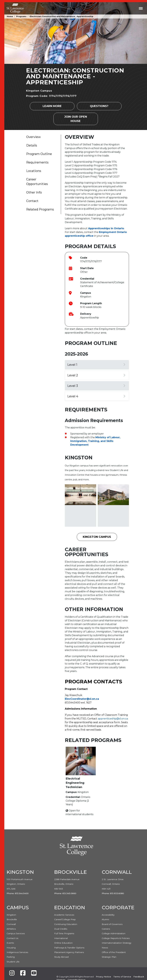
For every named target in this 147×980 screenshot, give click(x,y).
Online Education (63, 943)
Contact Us (12, 938)
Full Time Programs (64, 933)
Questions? (99, 106)
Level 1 (96, 365)
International (61, 938)
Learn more (52, 106)
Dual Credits (61, 929)
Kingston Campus (97, 537)
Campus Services (16, 933)
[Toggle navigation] (141, 8)
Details (32, 145)
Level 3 (96, 386)
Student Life (13, 962)
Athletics (11, 929)
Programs (21, 16)
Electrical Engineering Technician (75, 783)
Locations (34, 171)
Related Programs (40, 209)
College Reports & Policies (116, 938)
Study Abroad (61, 957)
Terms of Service (122, 977)
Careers (106, 929)
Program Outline (39, 154)
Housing (11, 948)
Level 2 (96, 375)
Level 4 (96, 396)
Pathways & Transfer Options (69, 948)
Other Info (34, 192)
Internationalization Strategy (117, 943)
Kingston (11, 915)
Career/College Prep (65, 919)
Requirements (37, 162)
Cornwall (11, 924)
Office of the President (114, 952)
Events (10, 943)
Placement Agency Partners (69, 952)
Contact (32, 201)
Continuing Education (66, 924)
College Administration (114, 933)
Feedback (139, 977)
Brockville (12, 919)
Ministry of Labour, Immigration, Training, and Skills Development (95, 441)
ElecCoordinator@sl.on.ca (82, 699)
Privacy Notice (103, 977)
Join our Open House (76, 119)
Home (10, 16)
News (105, 948)
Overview (34, 137)
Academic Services (64, 915)
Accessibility (108, 915)
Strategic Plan (109, 957)
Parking (11, 957)
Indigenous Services (17, 952)
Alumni (105, 919)
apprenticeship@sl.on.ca (113, 719)
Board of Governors (112, 924)
